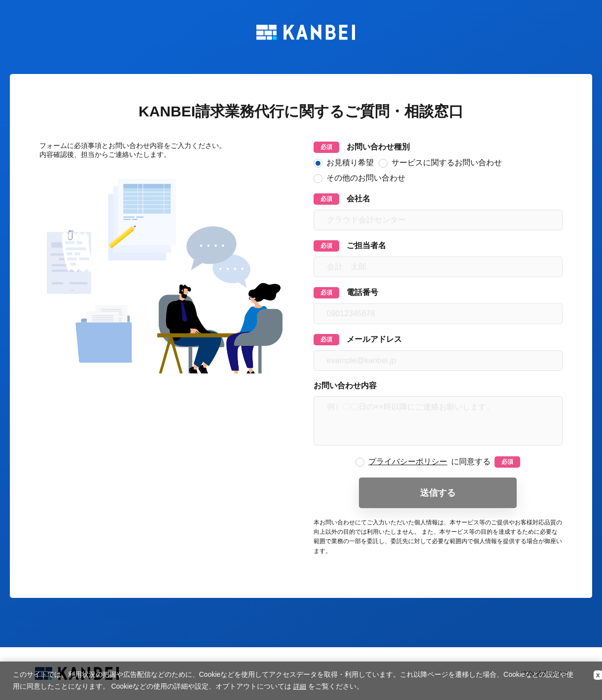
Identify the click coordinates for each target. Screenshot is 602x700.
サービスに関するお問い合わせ (440, 163)
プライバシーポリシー (408, 461)
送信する (438, 493)
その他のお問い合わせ (359, 178)
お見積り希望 (344, 163)
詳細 (300, 686)
